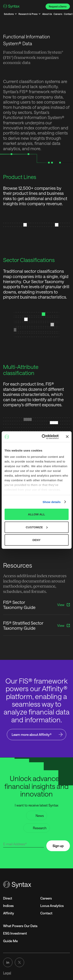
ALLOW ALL (37, 514)
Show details (52, 502)
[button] (10, 14)
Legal (7, 973)
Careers (58, 14)
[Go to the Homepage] (11, 6)
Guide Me (10, 941)
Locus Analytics (52, 906)
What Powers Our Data (20, 926)
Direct (8, 898)
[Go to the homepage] (36, 885)
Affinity (9, 913)
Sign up (58, 846)
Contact (46, 913)
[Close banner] (67, 437)
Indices (8, 906)
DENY (37, 540)
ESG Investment (15, 933)
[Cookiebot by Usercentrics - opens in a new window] (44, 437)
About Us (47, 14)
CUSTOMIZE (37, 527)
